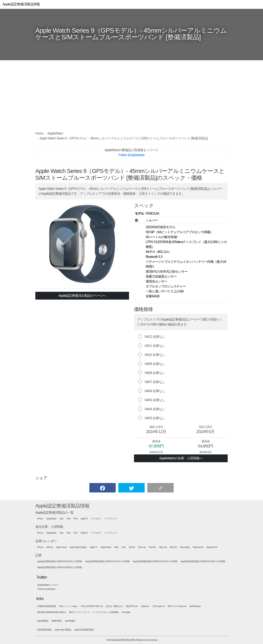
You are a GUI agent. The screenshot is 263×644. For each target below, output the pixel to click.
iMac (116, 547)
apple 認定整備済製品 (84, 630)
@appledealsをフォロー (48, 585)
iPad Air (132, 547)
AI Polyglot (126, 612)
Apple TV (94, 547)
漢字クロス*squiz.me (177, 606)
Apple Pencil (61, 547)
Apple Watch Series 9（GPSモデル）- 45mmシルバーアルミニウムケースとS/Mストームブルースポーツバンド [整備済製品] (131, 34)
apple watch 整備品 (63, 630)
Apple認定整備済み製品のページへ (82, 296)
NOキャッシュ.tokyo (68, 606)
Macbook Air (198, 547)
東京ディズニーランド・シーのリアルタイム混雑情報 (94, 612)
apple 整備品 (43, 621)
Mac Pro (173, 547)
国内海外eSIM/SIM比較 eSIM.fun (51, 612)
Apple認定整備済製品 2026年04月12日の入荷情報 (59, 561)
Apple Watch (106, 547)
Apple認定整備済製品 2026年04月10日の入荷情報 (155, 561)
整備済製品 (57, 621)
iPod (75, 519)
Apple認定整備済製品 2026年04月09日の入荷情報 (203, 561)
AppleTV (84, 519)
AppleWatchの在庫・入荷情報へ (181, 458)
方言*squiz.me (158, 606)
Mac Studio (185, 547)
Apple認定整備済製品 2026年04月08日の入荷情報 (59, 567)
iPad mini (142, 547)
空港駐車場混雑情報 (46, 606)
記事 (38, 555)
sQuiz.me (145, 606)
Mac (62, 519)
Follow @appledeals (131, 155)
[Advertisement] (131, 96)
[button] (103, 488)
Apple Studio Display (78, 547)
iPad (68, 519)
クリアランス (111, 519)
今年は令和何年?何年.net (92, 606)
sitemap (154, 640)
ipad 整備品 (70, 621)
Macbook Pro (212, 547)
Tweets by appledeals (46, 589)
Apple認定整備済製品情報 (62, 506)
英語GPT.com (132, 606)
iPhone (40, 519)
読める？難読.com (114, 606)
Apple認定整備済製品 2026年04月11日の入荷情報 (107, 561)
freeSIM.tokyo (195, 606)
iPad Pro (153, 547)
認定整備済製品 (44, 630)
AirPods (50, 547)
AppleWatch (51, 519)
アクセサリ (96, 519)
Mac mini (163, 547)
